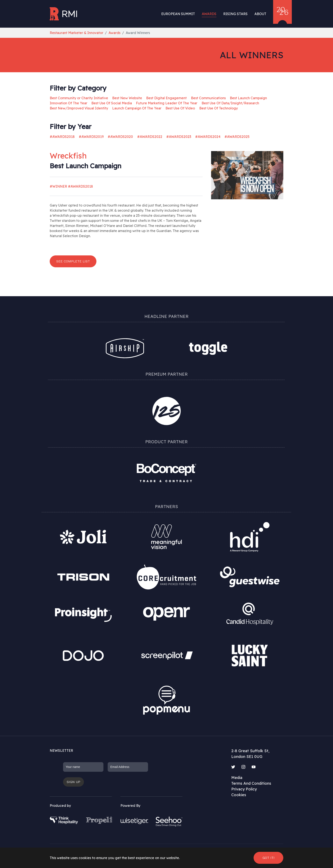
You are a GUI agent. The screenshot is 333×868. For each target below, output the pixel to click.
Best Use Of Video (180, 108)
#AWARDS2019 (91, 137)
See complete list (73, 261)
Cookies (239, 795)
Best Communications (208, 98)
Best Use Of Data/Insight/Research (230, 103)
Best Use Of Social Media (112, 103)
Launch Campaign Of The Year (137, 108)
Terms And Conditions (251, 783)
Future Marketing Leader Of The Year (167, 103)
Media (237, 778)
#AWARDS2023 (179, 137)
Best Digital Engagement (166, 98)
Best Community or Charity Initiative (79, 98)
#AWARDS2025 (237, 137)
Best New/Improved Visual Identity (79, 108)
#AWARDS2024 (208, 137)
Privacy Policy (244, 789)
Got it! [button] (268, 858)
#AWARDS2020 (120, 137)
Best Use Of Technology (219, 108)
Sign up (73, 782)
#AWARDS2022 (150, 137)
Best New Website (127, 98)
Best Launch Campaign (248, 98)
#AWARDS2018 (62, 137)
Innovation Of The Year (68, 103)
